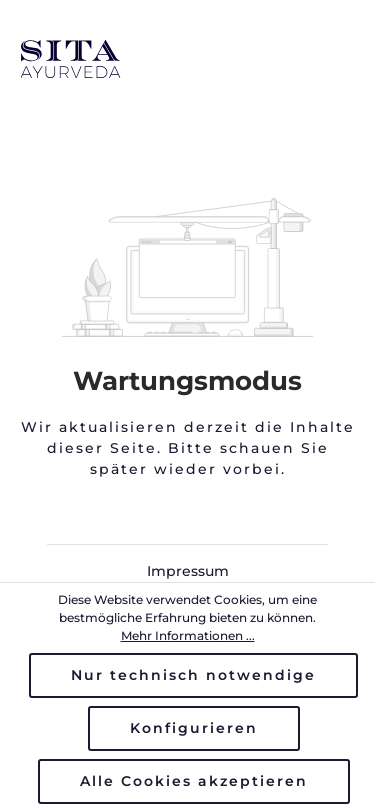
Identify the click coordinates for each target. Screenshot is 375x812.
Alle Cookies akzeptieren (194, 781)
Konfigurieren (194, 728)
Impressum (188, 571)
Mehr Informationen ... (188, 635)
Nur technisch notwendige (193, 675)
